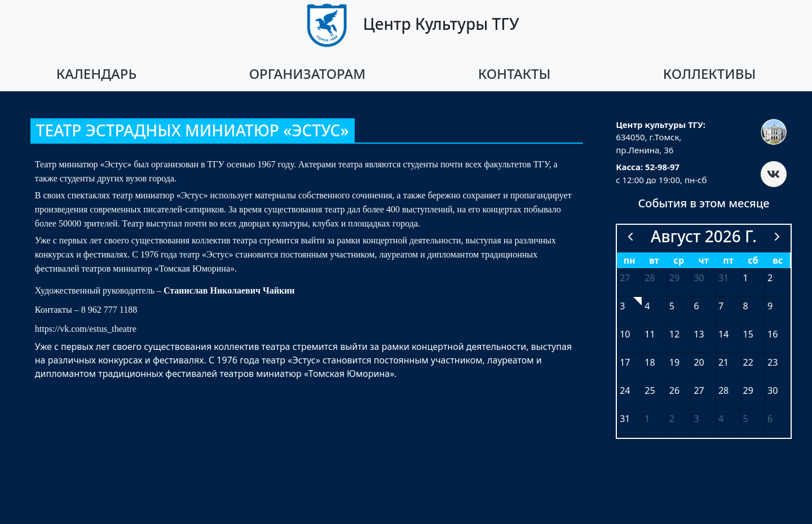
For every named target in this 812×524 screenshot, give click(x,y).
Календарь (97, 74)
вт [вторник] (654, 260)
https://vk (52, 329)
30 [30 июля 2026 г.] (699, 278)
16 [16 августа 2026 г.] (773, 334)
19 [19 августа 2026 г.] (674, 362)
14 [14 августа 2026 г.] (723, 334)
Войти (703, 450)
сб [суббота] (753, 260)
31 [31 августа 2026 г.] (625, 419)
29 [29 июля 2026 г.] (674, 278)
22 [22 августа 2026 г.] (748, 362)
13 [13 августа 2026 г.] (699, 334)
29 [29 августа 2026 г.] (748, 390)
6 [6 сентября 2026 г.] (770, 419)
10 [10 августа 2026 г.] (625, 334)
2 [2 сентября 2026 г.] (672, 419)
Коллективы (709, 74)
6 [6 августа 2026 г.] (696, 306)
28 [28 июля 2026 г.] (650, 278)
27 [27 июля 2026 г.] (625, 278)
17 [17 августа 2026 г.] (625, 362)
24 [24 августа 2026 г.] (625, 390)
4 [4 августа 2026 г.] (647, 306)
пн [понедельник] (630, 260)
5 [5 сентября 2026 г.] (746, 419)
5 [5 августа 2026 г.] (672, 306)
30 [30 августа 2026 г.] (773, 390)
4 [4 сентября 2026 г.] (721, 419)
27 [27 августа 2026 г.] (699, 390)
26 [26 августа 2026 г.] (674, 390)
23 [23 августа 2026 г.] (773, 362)
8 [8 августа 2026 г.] (746, 306)
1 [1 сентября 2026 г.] (647, 419)
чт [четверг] (704, 260)
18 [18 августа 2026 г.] (650, 362)
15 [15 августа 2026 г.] (748, 334)
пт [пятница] (728, 260)
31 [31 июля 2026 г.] (723, 278)
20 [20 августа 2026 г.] (699, 362)
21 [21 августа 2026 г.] (723, 362)
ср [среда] (679, 260)
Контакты (515, 74)
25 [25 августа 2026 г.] (650, 390)
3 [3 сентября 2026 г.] (696, 419)
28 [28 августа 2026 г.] (723, 390)
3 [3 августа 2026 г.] (622, 306)
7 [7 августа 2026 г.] (721, 306)
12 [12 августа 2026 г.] (674, 334)
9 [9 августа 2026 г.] (770, 306)
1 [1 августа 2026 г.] (746, 278)
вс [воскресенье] (778, 260)
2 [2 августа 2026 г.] (770, 278)
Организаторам (308, 74)
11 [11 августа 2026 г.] (650, 334)
